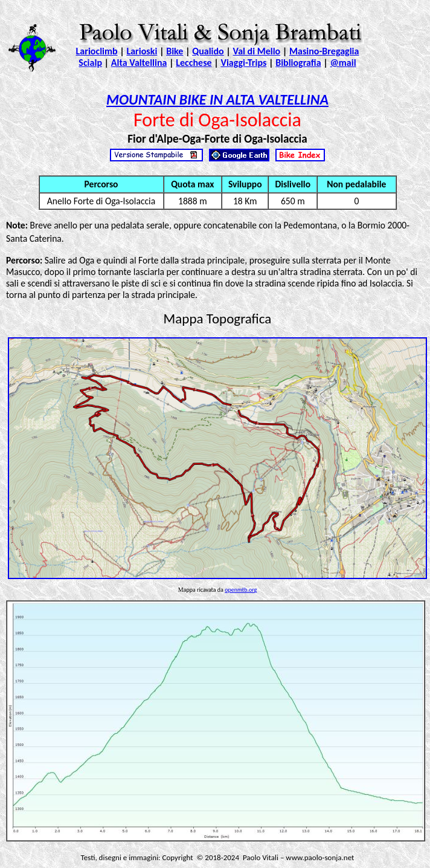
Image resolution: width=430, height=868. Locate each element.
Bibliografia (298, 63)
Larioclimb (97, 51)
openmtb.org (241, 590)
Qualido (208, 51)
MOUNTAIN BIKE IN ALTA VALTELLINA (217, 99)
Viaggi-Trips (243, 63)
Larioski (142, 51)
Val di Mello (257, 51)
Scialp (90, 63)
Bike (175, 51)
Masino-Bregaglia (324, 51)
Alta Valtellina (139, 63)
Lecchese (194, 63)
